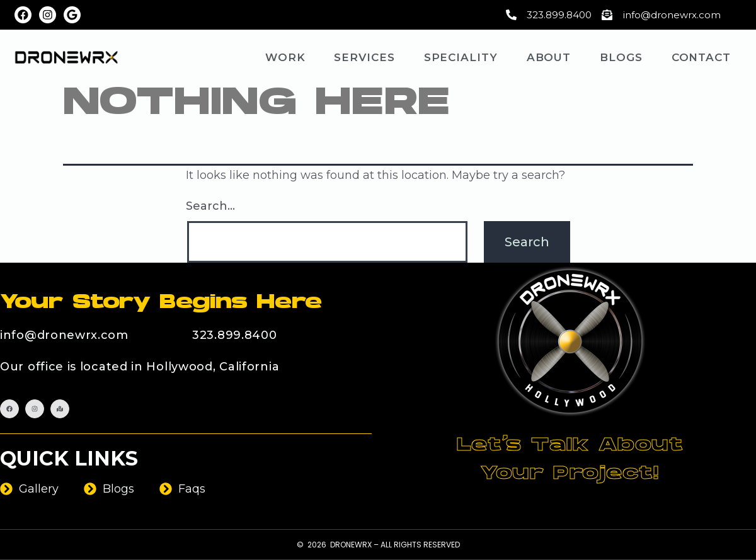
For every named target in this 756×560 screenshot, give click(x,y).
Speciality (461, 57)
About (549, 57)
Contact (701, 57)
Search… (210, 206)
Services (364, 57)
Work (285, 57)
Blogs (621, 57)
